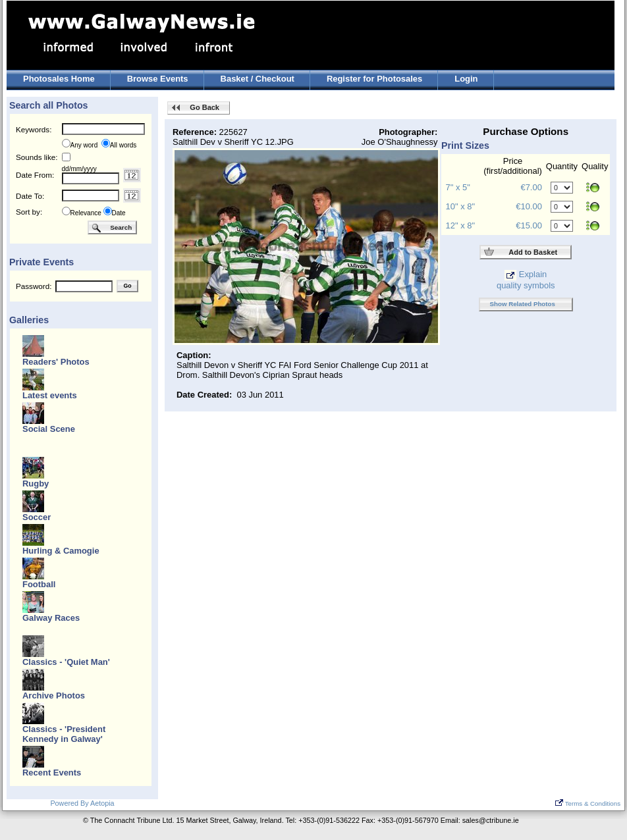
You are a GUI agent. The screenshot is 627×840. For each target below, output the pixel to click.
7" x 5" (458, 187)
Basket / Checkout (258, 79)
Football (39, 584)
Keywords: (34, 129)
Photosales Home (59, 79)
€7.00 (531, 187)
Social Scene (49, 429)
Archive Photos (54, 696)
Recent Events (52, 773)
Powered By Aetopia (82, 803)
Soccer (37, 517)
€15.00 (529, 225)
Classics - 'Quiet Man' (66, 662)
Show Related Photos (523, 304)
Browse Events (158, 79)
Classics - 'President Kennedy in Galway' (64, 734)
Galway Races (51, 618)
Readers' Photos (56, 362)
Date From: (35, 175)
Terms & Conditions (588, 803)
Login (466, 79)
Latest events (50, 395)
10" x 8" (460, 206)
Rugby (36, 484)
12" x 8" (460, 225)
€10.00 (529, 206)
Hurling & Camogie (61, 551)
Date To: (30, 196)
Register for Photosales (374, 79)
